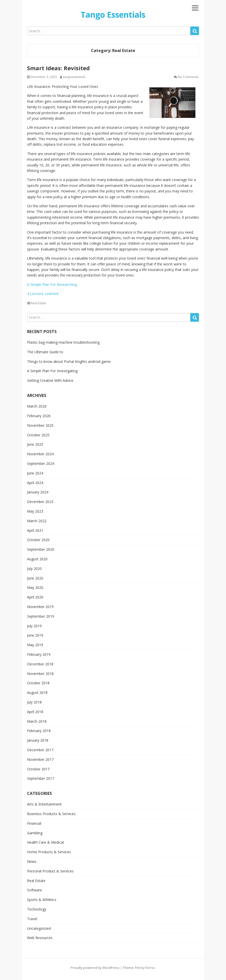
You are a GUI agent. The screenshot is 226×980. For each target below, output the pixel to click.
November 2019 (40, 607)
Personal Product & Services (50, 871)
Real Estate (39, 303)
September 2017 (41, 778)
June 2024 (35, 473)
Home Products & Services (49, 852)
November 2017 (40, 759)
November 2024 (40, 454)
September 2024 (41, 463)
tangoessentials (74, 77)
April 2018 (35, 712)
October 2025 (38, 435)
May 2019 (35, 645)
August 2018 (37, 693)
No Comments (188, 77)
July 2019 (34, 626)
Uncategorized (39, 928)
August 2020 (37, 559)
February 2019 (39, 654)
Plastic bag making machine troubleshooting (63, 342)
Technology (37, 909)
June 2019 (35, 635)
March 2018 (37, 721)
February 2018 (39, 731)
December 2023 (40, 502)
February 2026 (39, 416)
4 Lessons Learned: (43, 294)
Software (35, 890)
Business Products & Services (51, 814)
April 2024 (35, 483)
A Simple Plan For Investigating (52, 371)
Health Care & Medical (45, 842)
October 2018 (38, 683)
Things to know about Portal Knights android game (69, 361)
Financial (34, 823)
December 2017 (40, 750)
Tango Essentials (113, 15)
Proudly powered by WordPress (95, 968)
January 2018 (38, 740)
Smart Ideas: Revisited (58, 68)
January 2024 (38, 492)
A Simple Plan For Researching (52, 284)
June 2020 (35, 578)
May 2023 (35, 511)
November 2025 (40, 425)
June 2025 (35, 444)
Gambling (35, 833)
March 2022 (37, 521)
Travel (32, 919)
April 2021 (35, 530)
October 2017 (38, 769)
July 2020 (34, 569)
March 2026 (37, 406)
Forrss (150, 968)
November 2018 (40, 674)
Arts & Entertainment (44, 804)
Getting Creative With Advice (50, 380)
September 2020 (41, 549)
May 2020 (35, 587)
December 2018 (40, 664)
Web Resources (40, 938)
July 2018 (34, 702)
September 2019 (41, 616)
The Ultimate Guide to (45, 352)
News (32, 861)
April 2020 (35, 597)
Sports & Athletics (42, 900)
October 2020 (38, 540)
